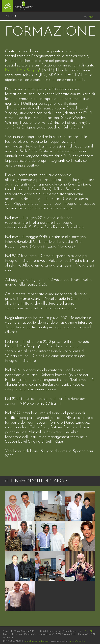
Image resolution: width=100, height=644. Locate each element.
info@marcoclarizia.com (37, 641)
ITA (85, 631)
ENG (91, 631)
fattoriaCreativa (77, 641)
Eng (91, 17)
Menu (11, 16)
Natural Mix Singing (22, 70)
